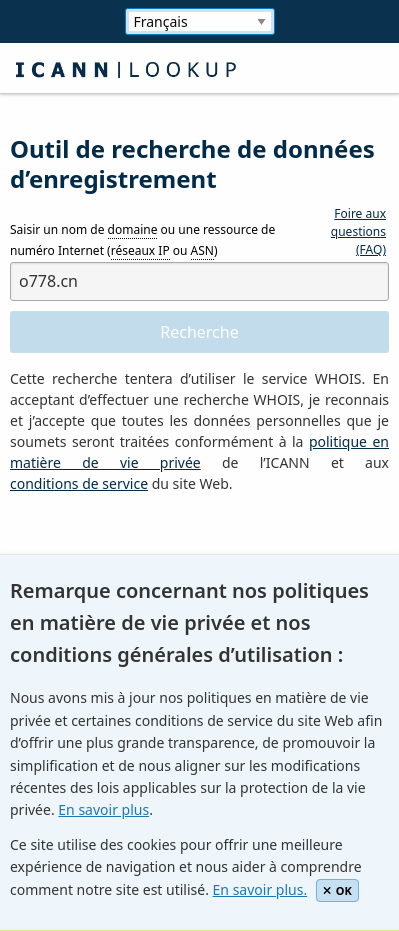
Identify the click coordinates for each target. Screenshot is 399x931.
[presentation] (162, 553)
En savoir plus (103, 809)
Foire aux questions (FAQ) (358, 231)
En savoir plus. (260, 889)
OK (337, 890)
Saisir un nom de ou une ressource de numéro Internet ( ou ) (142, 241)
